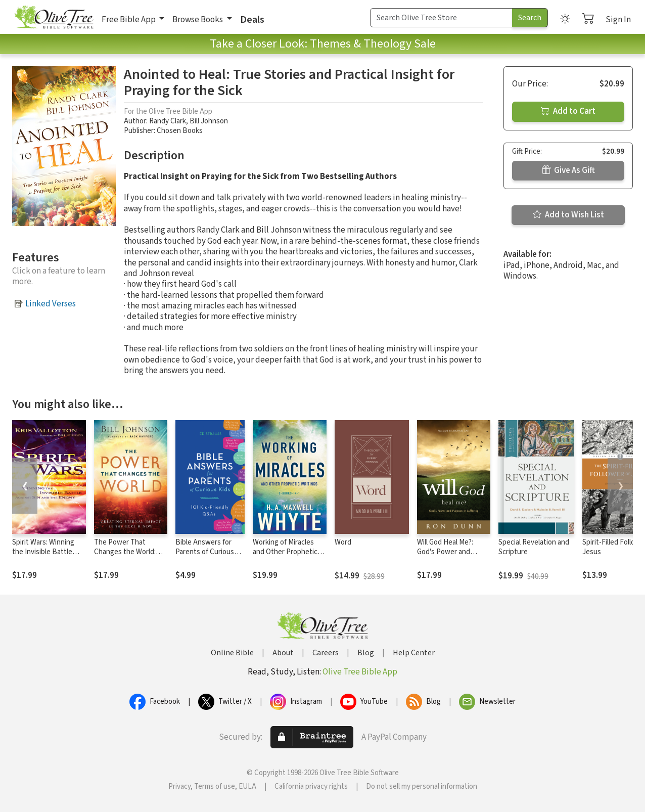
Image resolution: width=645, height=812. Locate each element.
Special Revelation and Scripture (534, 547)
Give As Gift (568, 170)
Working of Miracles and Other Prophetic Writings (285, 552)
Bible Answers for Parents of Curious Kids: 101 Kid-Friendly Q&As (209, 557)
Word (343, 542)
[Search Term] (441, 18)
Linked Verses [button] (51, 304)
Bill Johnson (209, 121)
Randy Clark (168, 121)
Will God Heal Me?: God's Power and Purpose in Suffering (449, 552)
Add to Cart (568, 111)
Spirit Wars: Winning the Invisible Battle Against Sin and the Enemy (43, 557)
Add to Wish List (568, 215)
